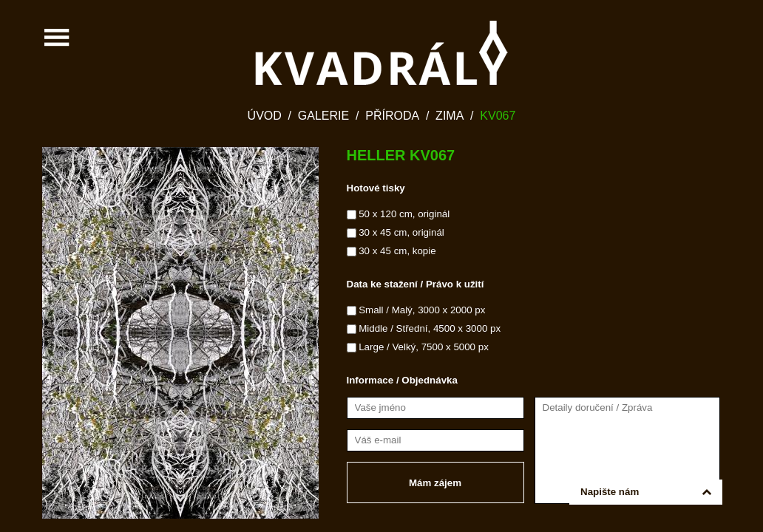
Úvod (265, 116)
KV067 (498, 116)
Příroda (392, 116)
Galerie (323, 116)
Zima (450, 116)
